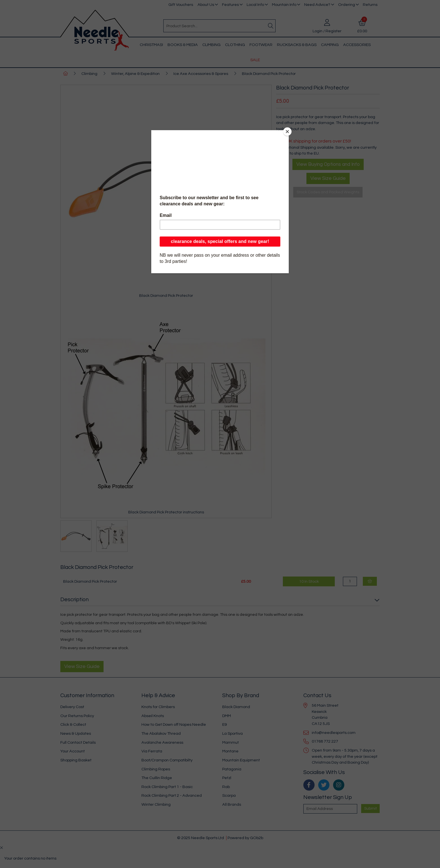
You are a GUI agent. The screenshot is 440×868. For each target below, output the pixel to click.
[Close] (287, 132)
